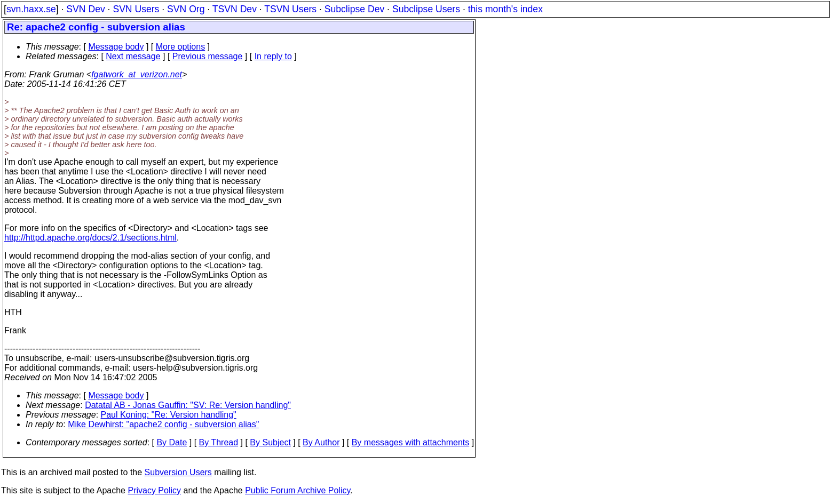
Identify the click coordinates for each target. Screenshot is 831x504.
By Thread (219, 442)
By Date (172, 442)
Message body (116, 47)
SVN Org (186, 9)
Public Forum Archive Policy (298, 490)
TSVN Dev (235, 9)
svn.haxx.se (31, 9)
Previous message (208, 56)
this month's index (505, 9)
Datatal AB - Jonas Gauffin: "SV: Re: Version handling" (188, 405)
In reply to (273, 56)
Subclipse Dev (354, 9)
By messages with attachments (411, 442)
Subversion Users (178, 472)
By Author (321, 442)
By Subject (270, 442)
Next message (133, 56)
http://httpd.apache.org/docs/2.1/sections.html (90, 238)
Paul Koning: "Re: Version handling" (169, 415)
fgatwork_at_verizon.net (137, 74)
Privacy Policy (154, 490)
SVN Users (136, 9)
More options (181, 47)
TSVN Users (290, 9)
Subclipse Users (426, 9)
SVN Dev (85, 9)
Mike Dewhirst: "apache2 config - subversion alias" (163, 424)
